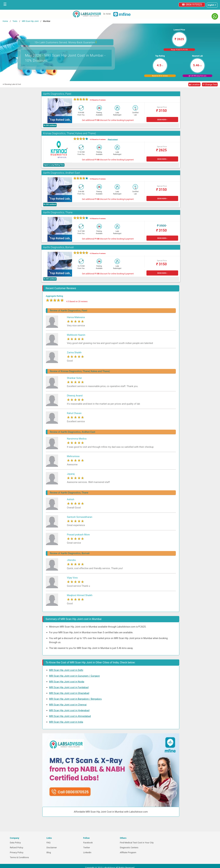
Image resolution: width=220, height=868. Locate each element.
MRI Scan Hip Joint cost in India (66, 722)
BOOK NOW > (162, 120)
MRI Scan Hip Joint (30, 21)
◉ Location (194, 84)
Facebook (88, 843)
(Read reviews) (113, 139)
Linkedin (87, 852)
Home (5, 21)
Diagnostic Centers (129, 848)
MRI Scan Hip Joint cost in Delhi (66, 670)
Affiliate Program (128, 852)
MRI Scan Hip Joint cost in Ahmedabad (70, 716)
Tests (15, 21)
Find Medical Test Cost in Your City (137, 843)
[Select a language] (212, 5)
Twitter (87, 848)
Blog (49, 852)
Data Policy (15, 843)
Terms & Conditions (19, 857)
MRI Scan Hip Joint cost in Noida (67, 682)
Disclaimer (52, 848)
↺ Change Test (210, 84)
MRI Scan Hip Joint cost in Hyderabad (69, 710)
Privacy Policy (17, 852)
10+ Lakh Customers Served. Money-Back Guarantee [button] (66, 42)
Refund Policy (16, 848)
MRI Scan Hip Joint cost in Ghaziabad (69, 693)
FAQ (48, 843)
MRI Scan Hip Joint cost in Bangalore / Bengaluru (75, 699)
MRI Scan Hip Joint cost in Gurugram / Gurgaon (74, 676)
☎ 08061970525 (192, 5)
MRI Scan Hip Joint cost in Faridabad (69, 687)
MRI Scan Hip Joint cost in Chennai (68, 705)
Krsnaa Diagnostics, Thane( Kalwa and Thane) (70, 133)
